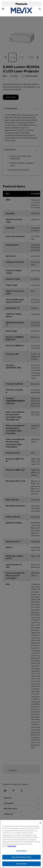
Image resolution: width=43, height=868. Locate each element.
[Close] (40, 824)
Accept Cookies (21, 865)
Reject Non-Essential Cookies (21, 858)
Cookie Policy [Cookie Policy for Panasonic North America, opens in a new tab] (12, 847)
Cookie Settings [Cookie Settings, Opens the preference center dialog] (22, 852)
